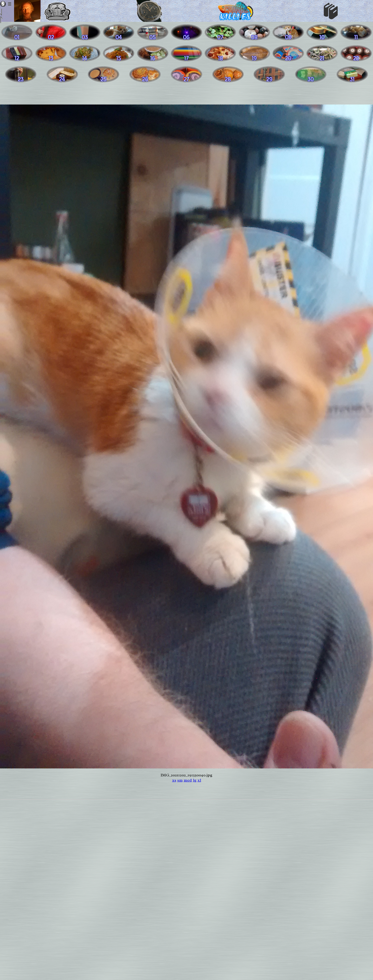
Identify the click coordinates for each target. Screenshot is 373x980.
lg (195, 780)
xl (199, 780)
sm (180, 780)
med (188, 780)
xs (174, 780)
